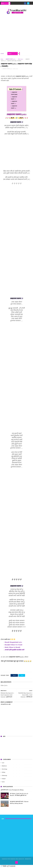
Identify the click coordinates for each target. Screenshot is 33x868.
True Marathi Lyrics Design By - (16, 860)
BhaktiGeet (4, 767)
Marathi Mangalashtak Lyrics (13, 643)
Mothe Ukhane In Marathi (12, 648)
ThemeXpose (28, 860)
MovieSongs (5, 770)
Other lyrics (20, 60)
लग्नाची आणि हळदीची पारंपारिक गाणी (14, 651)
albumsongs (5, 776)
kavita (3, 783)
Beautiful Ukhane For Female (14, 646)
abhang (4, 773)
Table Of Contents (15, 90)
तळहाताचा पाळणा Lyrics (11, 60)
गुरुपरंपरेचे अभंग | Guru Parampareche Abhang (12, 791)
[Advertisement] (16, 33)
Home (2, 54)
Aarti (3, 764)
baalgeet (4, 780)
